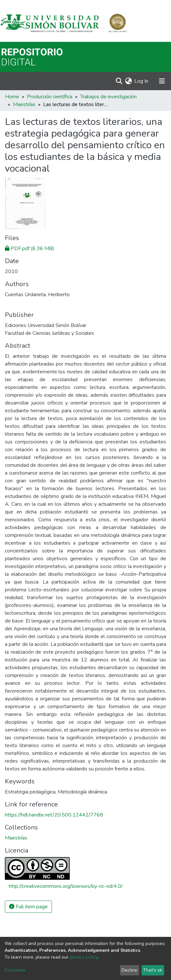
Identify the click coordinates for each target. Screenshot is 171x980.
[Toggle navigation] (162, 81)
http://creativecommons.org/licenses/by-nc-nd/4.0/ (66, 886)
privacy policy (84, 957)
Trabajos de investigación (108, 97)
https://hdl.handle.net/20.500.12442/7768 (54, 815)
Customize (15, 970)
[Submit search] (119, 81)
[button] (128, 81)
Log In (142, 81)
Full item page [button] (28, 907)
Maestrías (24, 104)
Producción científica (50, 97)
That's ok (153, 970)
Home (12, 97)
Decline (129, 970)
